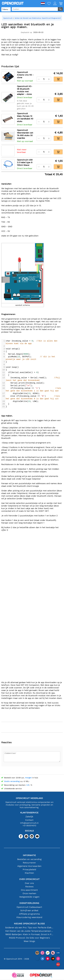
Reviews (29, 887)
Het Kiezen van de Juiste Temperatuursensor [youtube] (29, 931)
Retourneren (29, 863)
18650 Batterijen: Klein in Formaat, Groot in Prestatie (29, 934)
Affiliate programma (29, 914)
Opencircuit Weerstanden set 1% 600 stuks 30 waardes (25, 134)
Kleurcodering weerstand (29, 917)
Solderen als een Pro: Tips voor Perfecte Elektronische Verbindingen (29, 928)
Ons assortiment (29, 890)
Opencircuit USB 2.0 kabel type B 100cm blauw (25, 162)
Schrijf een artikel (29, 910)
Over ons (29, 883)
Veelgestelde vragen (29, 897)
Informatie (29, 855)
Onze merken (29, 893)
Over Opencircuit (29, 879)
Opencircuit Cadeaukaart (29, 907)
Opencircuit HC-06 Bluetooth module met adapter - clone (25, 90)
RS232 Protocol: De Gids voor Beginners (29, 938)
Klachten (29, 873)
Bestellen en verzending (29, 859)
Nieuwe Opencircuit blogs (29, 924)
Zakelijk (29, 817)
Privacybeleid (29, 869)
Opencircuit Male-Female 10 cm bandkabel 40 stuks (25, 117)
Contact (29, 820)
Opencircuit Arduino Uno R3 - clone (25, 75)
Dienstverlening (29, 903)
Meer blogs (29, 941)
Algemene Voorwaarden (29, 866)
